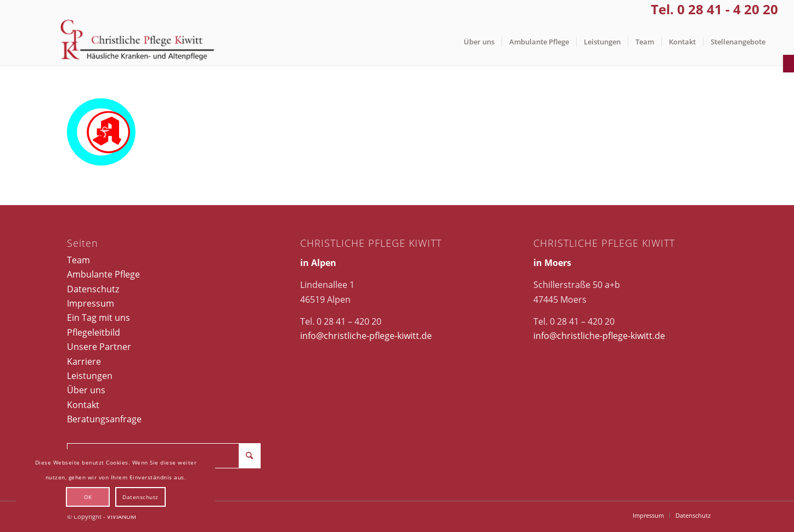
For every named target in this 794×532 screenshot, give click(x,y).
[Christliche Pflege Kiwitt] (137, 42)
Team (78, 260)
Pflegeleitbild (94, 332)
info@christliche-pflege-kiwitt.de (366, 336)
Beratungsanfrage (104, 419)
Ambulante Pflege (103, 274)
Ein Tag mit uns (98, 318)
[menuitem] (479, 42)
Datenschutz (93, 289)
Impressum (91, 303)
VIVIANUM (122, 516)
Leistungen (90, 376)
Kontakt (83, 405)
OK (88, 497)
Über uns (86, 390)
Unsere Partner (99, 347)
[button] (789, 64)
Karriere (84, 361)
